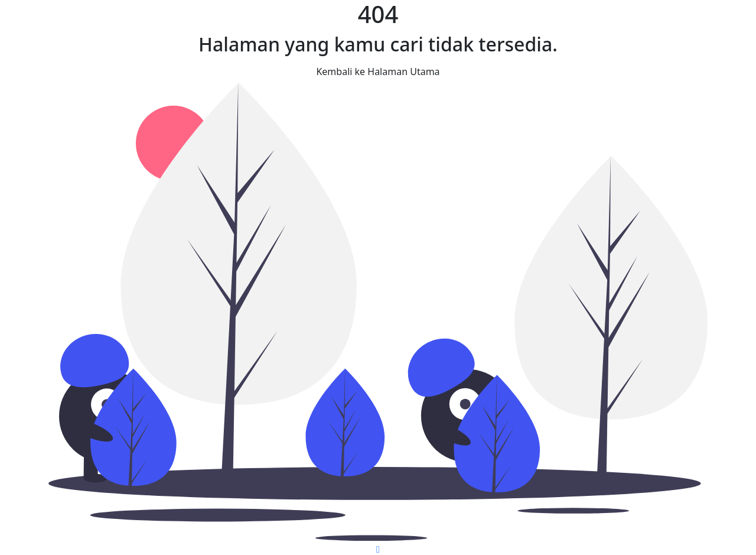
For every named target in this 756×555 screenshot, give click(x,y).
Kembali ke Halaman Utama (378, 72)
